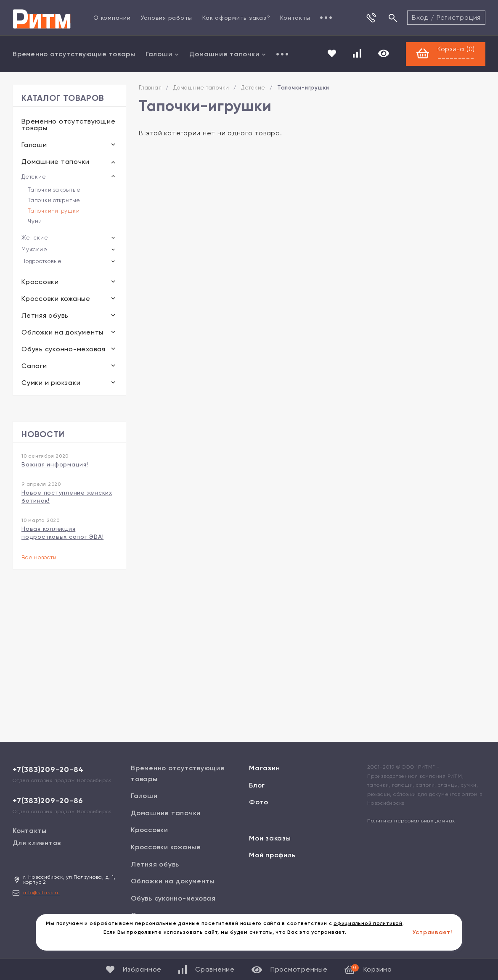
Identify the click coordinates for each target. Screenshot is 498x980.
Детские (34, 177)
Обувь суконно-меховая (64, 349)
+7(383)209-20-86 (48, 801)
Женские (35, 238)
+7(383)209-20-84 (48, 769)
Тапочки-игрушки (54, 211)
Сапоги (34, 366)
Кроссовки (40, 282)
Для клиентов (37, 843)
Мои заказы (270, 838)
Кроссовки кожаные (56, 299)
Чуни (35, 221)
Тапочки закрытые (54, 190)
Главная (150, 88)
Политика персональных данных (411, 821)
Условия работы (167, 18)
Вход (420, 17)
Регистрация (459, 17)
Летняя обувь (45, 315)
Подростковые (42, 261)
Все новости (39, 557)
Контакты (295, 18)
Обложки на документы (62, 332)
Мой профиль (272, 855)
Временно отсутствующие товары (74, 54)
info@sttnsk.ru (42, 893)
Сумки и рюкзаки (51, 383)
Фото (259, 802)
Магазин (264, 768)
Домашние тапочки (228, 54)
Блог (257, 785)
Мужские (34, 249)
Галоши (163, 54)
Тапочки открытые (54, 200)
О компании (112, 18)
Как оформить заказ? (236, 18)
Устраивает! (432, 932)
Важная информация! (55, 464)
